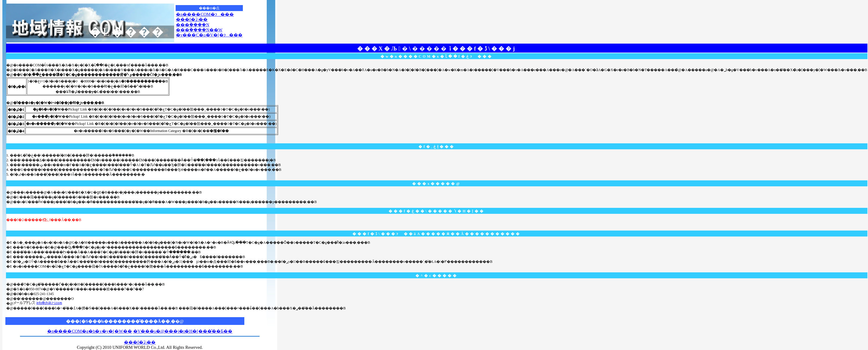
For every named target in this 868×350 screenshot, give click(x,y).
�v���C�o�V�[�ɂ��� (209, 35)
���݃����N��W (199, 30)
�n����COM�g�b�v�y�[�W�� (90, 331)
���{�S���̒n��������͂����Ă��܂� (121, 321)
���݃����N (193, 25)
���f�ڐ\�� (192, 19)
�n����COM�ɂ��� (205, 14)
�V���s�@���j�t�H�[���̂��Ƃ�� (183, 331)
